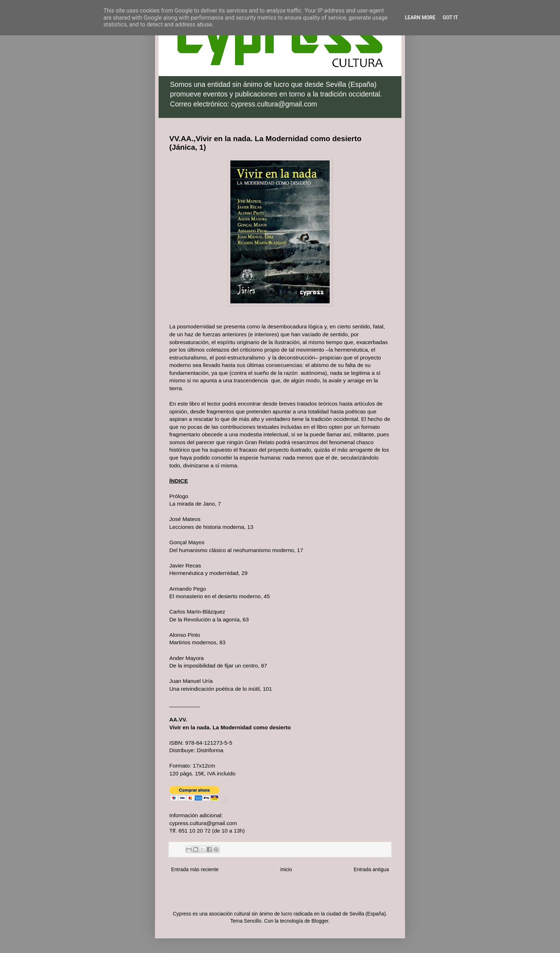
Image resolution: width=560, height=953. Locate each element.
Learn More (420, 18)
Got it (450, 18)
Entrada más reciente (195, 869)
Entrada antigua (371, 869)
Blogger (320, 921)
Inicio (286, 869)
